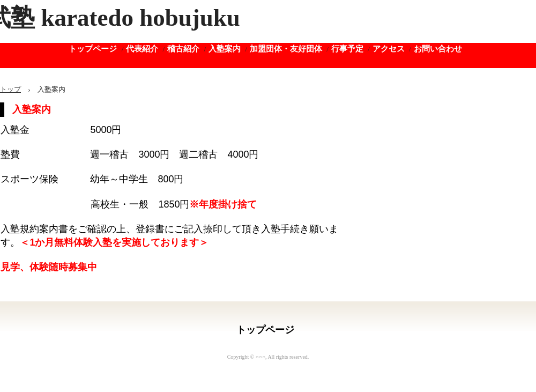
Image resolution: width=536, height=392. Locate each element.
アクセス (389, 49)
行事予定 (347, 49)
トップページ (93, 49)
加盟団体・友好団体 (286, 49)
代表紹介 (142, 49)
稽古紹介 (183, 49)
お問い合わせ (438, 49)
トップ (10, 89)
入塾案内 (225, 49)
